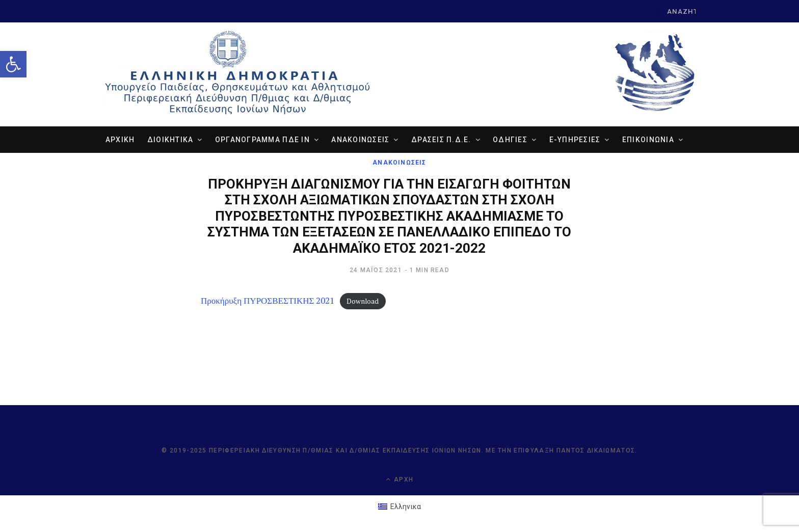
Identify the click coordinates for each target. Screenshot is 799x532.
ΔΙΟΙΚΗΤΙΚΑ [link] (170, 140)
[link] (13, 64)
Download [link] (363, 301)
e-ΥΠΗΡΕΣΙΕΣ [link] (575, 140)
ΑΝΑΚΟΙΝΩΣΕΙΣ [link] (360, 140)
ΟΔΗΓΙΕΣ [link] (510, 140)
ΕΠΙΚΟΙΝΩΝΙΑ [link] (648, 140)
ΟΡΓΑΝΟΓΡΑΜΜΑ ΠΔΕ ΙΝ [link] (262, 140)
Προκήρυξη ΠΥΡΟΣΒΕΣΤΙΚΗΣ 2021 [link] (268, 300)
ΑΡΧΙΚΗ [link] (120, 140)
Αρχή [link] (400, 479)
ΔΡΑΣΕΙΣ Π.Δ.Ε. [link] (441, 140)
